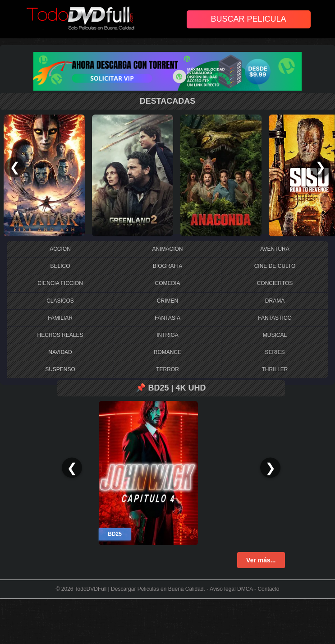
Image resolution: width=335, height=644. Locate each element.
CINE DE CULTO (275, 266)
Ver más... (261, 560)
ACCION (60, 249)
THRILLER (275, 369)
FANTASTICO (275, 318)
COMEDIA (167, 283)
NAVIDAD (60, 352)
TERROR (167, 369)
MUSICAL (275, 335)
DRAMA (275, 301)
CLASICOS (60, 301)
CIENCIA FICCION (60, 283)
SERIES (275, 352)
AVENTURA (275, 249)
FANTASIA (167, 318)
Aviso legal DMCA (231, 589)
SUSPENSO (60, 369)
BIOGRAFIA (167, 266)
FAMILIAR (60, 318)
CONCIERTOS (275, 283)
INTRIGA (167, 335)
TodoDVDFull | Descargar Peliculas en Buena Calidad (139, 589)
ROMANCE (167, 352)
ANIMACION (167, 249)
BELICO (60, 266)
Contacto (268, 589)
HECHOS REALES (60, 335)
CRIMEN (167, 301)
